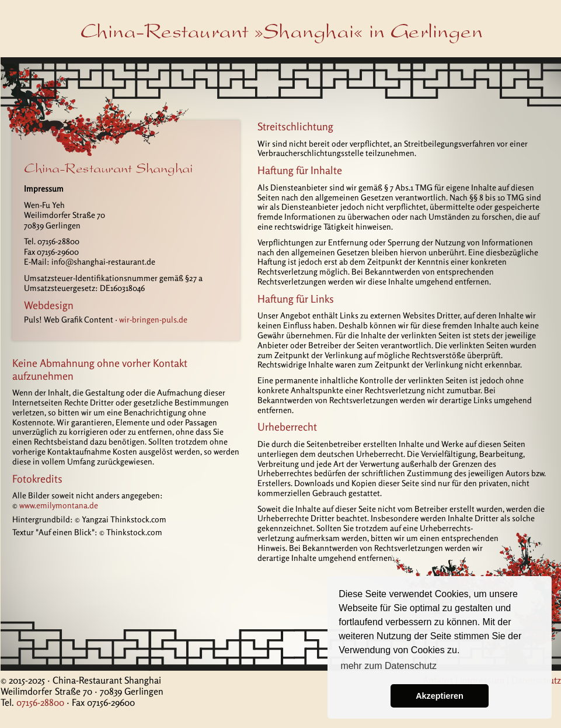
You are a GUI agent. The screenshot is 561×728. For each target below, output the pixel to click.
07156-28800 (40, 702)
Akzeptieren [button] (440, 696)
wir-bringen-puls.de (153, 319)
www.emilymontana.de (59, 505)
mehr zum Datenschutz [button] (388, 666)
